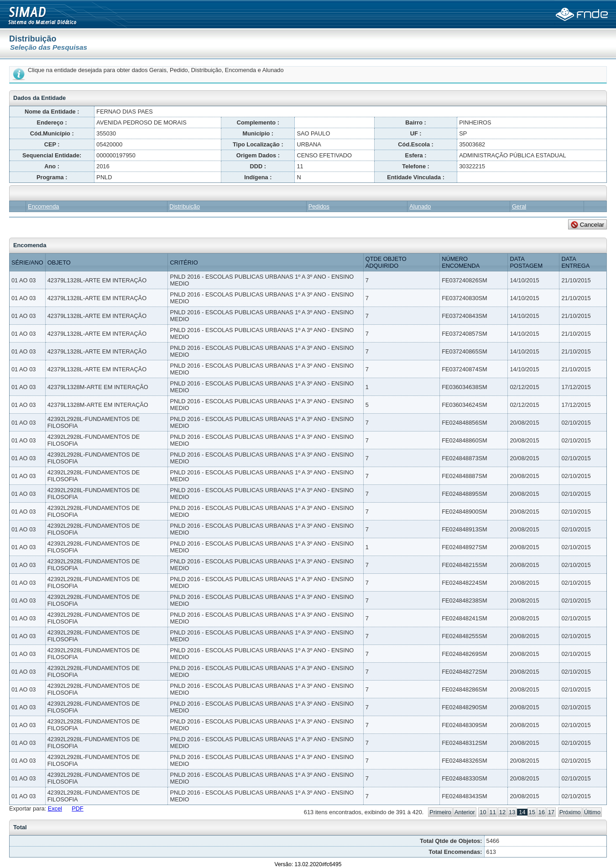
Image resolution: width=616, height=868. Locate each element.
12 (502, 812)
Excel (55, 808)
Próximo (570, 812)
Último (592, 812)
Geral (519, 206)
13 (512, 812)
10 (483, 812)
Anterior (465, 812)
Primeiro (440, 812)
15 (532, 812)
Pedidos (319, 206)
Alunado (420, 206)
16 (542, 812)
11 (493, 812)
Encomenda (43, 206)
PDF (78, 808)
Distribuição (185, 206)
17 (551, 812)
